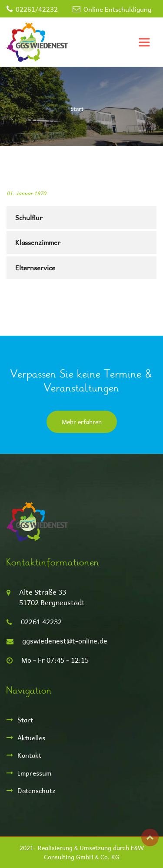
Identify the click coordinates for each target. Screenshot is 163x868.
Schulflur (29, 217)
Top (150, 837)
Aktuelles (31, 737)
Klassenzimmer (38, 242)
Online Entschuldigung (117, 9)
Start (77, 108)
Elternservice (35, 267)
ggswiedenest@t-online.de (65, 641)
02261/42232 (37, 9)
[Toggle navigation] (144, 42)
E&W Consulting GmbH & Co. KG (94, 852)
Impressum (34, 773)
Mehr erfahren (82, 422)
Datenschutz (37, 790)
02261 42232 (41, 621)
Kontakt (29, 755)
